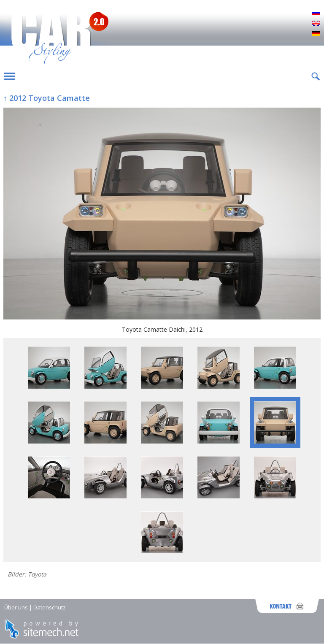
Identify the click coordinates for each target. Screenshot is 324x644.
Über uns (16, 607)
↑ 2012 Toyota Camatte (47, 98)
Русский (316, 14)
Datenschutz (50, 607)
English (316, 24)
